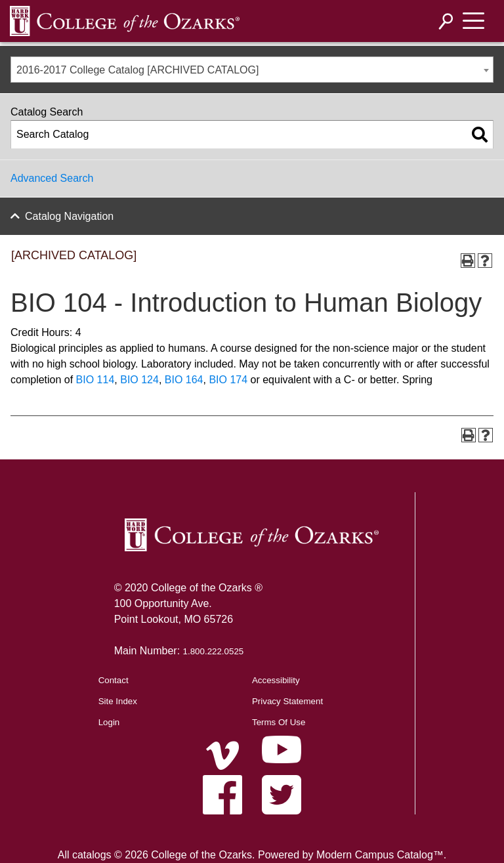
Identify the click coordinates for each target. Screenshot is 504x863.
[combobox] (252, 70)
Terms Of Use (279, 722)
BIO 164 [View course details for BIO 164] (184, 380)
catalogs (92, 855)
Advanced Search (52, 178)
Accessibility (276, 680)
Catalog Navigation (69, 216)
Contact (114, 680)
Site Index (118, 701)
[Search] (446, 21)
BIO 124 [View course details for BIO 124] (139, 380)
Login (109, 722)
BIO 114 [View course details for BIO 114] (95, 380)
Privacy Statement (287, 701)
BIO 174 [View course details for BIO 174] (228, 380)
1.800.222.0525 (214, 651)
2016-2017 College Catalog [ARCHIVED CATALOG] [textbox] (137, 70)
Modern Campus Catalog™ (380, 855)
